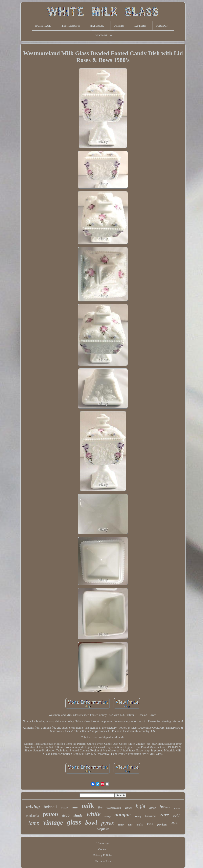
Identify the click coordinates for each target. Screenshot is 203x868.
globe (128, 808)
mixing (33, 807)
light (141, 806)
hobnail (50, 807)
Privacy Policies (103, 855)
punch (121, 825)
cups (64, 807)
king (150, 824)
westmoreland (114, 808)
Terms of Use (103, 861)
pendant (162, 825)
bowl (91, 823)
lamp (34, 823)
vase (75, 807)
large (152, 808)
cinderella (32, 816)
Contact (103, 849)
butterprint (151, 816)
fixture (177, 808)
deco (66, 815)
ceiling (108, 816)
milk (88, 806)
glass (74, 822)
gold (176, 815)
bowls (165, 807)
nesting (138, 816)
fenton (50, 814)
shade (78, 815)
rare (165, 815)
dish (174, 824)
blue (130, 825)
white (93, 814)
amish (140, 825)
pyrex (108, 823)
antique (123, 814)
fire (100, 807)
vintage (53, 823)
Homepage (103, 843)
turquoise (103, 829)
